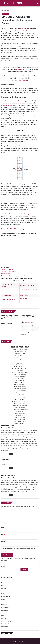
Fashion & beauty (5, 596)
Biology (3, 583)
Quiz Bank (4, 618)
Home (4, 10)
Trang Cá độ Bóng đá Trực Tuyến (20, 369)
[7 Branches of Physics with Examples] (30, 326)
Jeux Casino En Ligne (20, 353)
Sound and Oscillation (7, 621)
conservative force (9, 105)
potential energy (21, 69)
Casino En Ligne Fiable (20, 417)
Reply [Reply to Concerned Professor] (11, 495)
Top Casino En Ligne (20, 408)
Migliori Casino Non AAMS (20, 421)
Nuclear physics (5, 610)
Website (3, 542)
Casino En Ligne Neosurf (20, 419)
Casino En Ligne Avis (20, 423)
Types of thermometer (9, 300)
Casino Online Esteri (20, 400)
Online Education (5, 613)
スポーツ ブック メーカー (20, 361)
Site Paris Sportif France (20, 367)
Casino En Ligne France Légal (20, 349)
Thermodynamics (6, 624)
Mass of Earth (24, 295)
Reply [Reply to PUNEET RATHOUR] (11, 454)
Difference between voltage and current (13, 276)
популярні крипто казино (20, 357)
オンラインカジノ (20, 394)
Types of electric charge (8, 272)
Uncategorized (5, 627)
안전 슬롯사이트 (20, 380)
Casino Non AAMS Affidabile (20, 398)
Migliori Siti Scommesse (20, 375)
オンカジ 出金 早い (20, 355)
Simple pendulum (7, 295)
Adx (8, 10)
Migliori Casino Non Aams (20, 386)
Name (3, 527)
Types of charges (23, 80)
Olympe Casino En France (20, 392)
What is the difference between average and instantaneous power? (9, 317)
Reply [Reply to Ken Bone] (11, 468)
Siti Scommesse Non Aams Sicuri (20, 373)
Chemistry (4, 588)
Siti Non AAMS (20, 396)
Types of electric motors (27, 285)
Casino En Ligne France (20, 384)
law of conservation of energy (20, 214)
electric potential (24, 29)
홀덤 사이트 (20, 363)
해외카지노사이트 (20, 365)
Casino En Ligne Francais (20, 382)
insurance (4, 599)
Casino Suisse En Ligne (20, 388)
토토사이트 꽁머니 (20, 379)
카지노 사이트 (20, 371)
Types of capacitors (7, 269)
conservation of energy (19, 101)
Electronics (4, 594)
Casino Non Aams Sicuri (20, 377)
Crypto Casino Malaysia (20, 390)
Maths (3, 602)
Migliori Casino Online (20, 413)
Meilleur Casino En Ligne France (20, 402)
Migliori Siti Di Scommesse (20, 351)
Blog (2, 586)
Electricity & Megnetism (7, 591)
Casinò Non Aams (20, 411)
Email (3, 535)
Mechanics (5, 14)
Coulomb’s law (6, 274)
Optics (3, 616)
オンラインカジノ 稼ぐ (20, 359)
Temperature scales (8, 291)
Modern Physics (5, 607)
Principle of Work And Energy (16, 229)
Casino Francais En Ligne (20, 404)
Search (3, 567)
